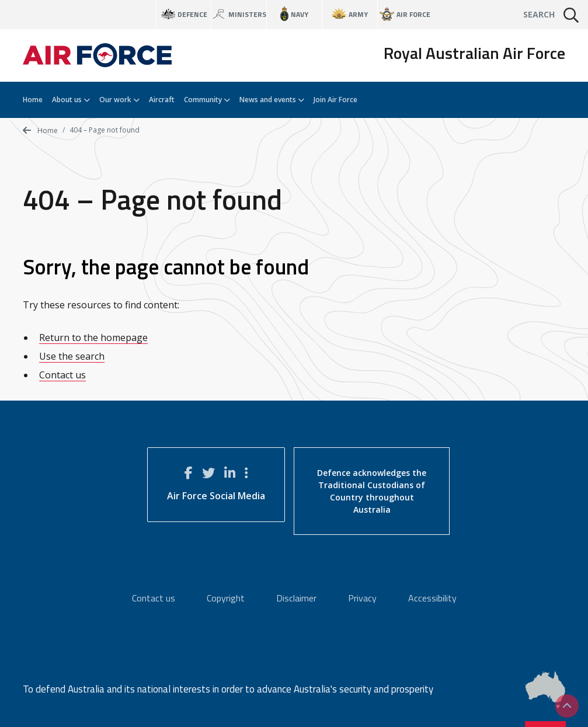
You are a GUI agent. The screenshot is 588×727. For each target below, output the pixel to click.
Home (33, 100)
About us (71, 100)
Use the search (72, 356)
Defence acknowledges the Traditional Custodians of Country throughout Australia (372, 491)
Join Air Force (335, 100)
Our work (119, 100)
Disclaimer (296, 598)
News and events (272, 100)
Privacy (362, 598)
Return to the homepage (93, 338)
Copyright (226, 598)
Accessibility (432, 598)
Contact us (62, 375)
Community (207, 100)
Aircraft (162, 100)
